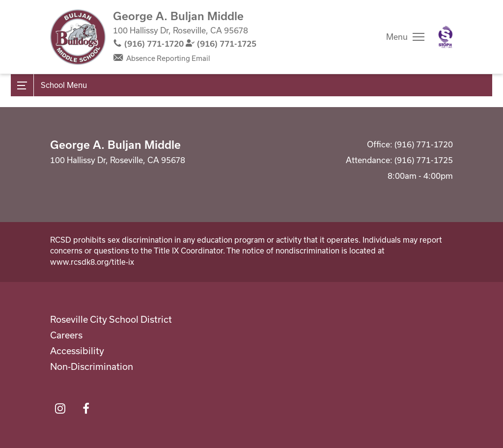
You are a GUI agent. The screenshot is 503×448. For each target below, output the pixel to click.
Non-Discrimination (92, 366)
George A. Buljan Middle (178, 16)
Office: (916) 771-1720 (410, 144)
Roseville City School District (111, 319)
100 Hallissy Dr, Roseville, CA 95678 (181, 30)
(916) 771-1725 (227, 43)
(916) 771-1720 (154, 43)
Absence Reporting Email (168, 58)
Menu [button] (397, 37)
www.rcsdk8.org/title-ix (92, 262)
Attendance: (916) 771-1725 (399, 160)
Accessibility (77, 351)
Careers (66, 335)
